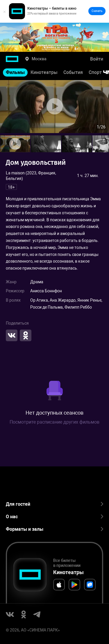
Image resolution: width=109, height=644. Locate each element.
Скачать (97, 11)
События (73, 72)
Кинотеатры (44, 72)
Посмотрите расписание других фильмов (54, 422)
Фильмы (15, 72)
